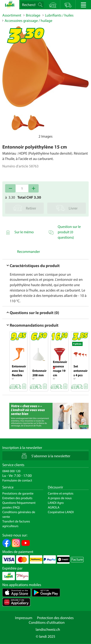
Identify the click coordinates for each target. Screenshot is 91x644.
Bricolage (33, 15)
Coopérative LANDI (61, 512)
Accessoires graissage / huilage (29, 21)
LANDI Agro (56, 503)
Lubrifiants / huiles (59, 15)
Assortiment (12, 15)
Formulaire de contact (17, 480)
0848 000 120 (11, 471)
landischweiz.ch (48, 630)
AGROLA (54, 507)
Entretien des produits (17, 498)
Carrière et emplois (61, 493)
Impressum (24, 618)
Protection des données (55, 618)
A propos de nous (60, 498)
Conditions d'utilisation (47, 623)
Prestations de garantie (18, 493)
